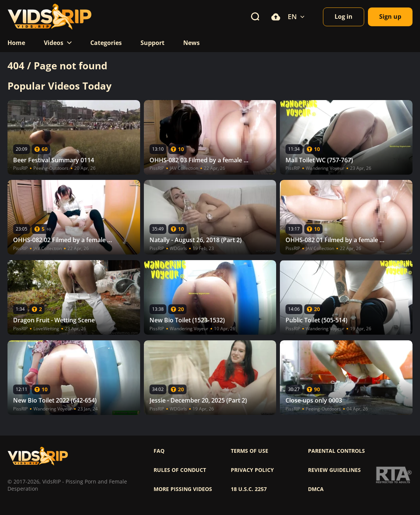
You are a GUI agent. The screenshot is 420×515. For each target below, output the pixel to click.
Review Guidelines (334, 470)
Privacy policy (252, 470)
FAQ (159, 451)
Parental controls (336, 451)
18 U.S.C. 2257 (249, 489)
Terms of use (250, 451)
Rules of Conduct (180, 470)
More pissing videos (183, 489)
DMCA (316, 489)
